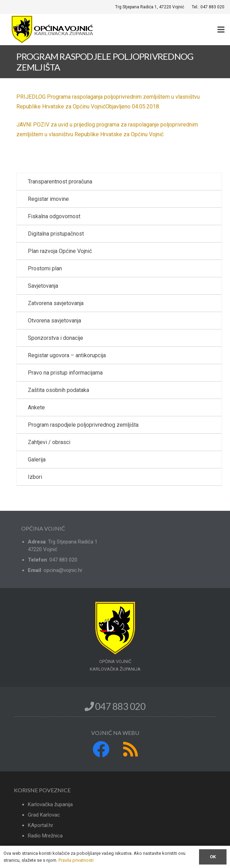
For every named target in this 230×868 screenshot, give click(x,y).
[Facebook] (101, 749)
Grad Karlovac (44, 815)
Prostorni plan (45, 268)
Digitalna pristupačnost (56, 234)
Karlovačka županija (50, 804)
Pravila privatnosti (76, 860)
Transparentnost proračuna (60, 182)
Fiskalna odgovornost (54, 216)
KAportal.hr (41, 825)
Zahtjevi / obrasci (49, 442)
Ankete (36, 407)
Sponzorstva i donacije (55, 338)
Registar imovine (48, 199)
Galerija (37, 460)
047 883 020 (115, 706)
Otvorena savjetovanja (54, 321)
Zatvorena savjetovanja (56, 303)
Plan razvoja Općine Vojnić (60, 251)
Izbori (35, 477)
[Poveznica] (53, 30)
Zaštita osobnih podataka (58, 390)
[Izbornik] (221, 30)
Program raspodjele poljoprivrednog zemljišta (83, 425)
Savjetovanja (43, 286)
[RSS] (130, 749)
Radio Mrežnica (45, 836)
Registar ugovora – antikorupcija (67, 355)
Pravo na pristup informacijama (65, 373)
